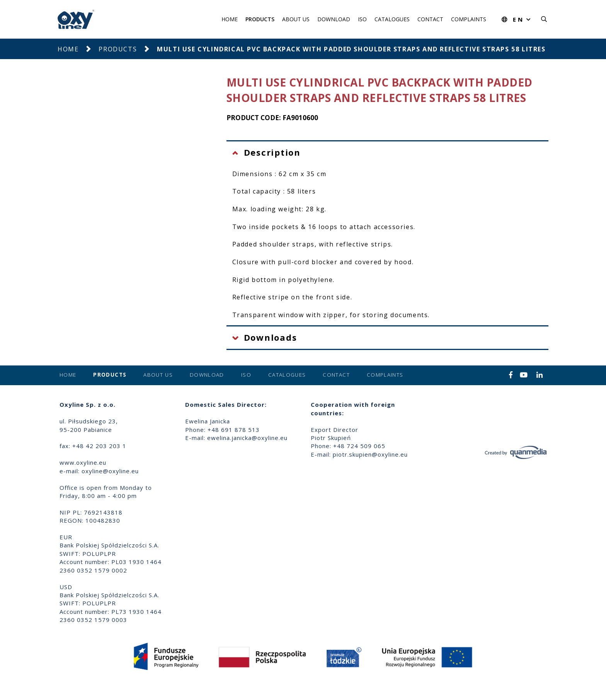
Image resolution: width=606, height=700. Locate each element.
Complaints (469, 19)
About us (296, 19)
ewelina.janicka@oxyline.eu (247, 438)
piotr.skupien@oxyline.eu (370, 454)
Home (230, 19)
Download (334, 19)
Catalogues (392, 19)
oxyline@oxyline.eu (110, 471)
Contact (430, 19)
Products (260, 19)
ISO (362, 19)
